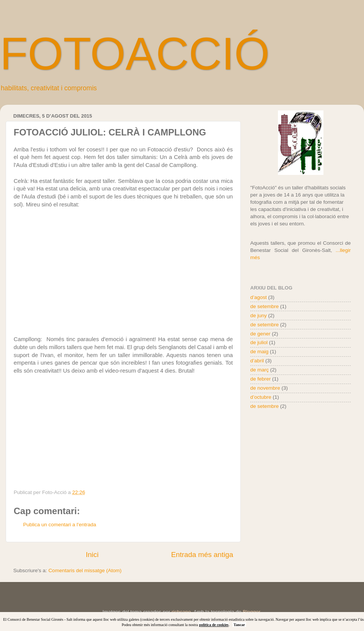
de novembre (265, 388)
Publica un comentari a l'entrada (60, 525)
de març (260, 370)
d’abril (257, 361)
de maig (259, 352)
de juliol (259, 342)
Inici (92, 555)
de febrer (260, 379)
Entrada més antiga (202, 555)
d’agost (259, 297)
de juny (259, 315)
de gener (260, 334)
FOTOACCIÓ (135, 54)
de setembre (264, 306)
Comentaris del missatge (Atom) (85, 570)
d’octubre (261, 397)
